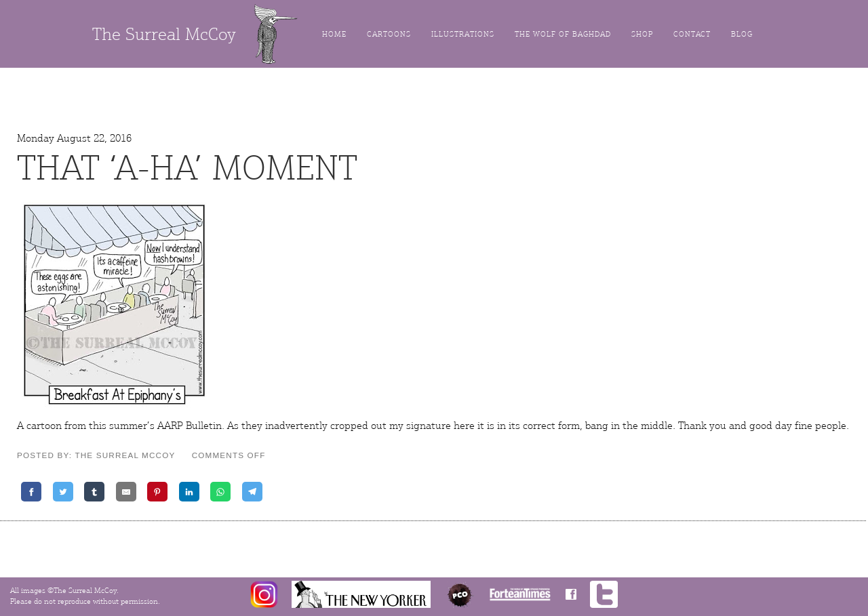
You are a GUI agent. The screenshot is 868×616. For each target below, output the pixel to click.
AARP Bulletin (190, 426)
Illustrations (463, 34)
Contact (692, 34)
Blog (742, 34)
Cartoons (389, 34)
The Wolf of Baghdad (563, 34)
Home (334, 34)
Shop (642, 34)
